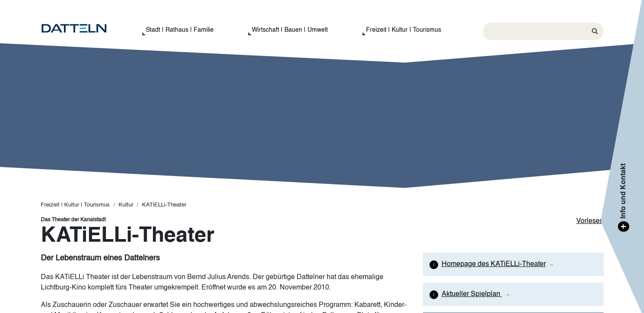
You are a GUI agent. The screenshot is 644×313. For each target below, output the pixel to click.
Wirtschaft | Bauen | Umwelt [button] (290, 30)
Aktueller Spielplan (472, 294)
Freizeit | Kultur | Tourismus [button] (404, 30)
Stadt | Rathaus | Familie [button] (180, 30)
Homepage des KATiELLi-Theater (494, 264)
